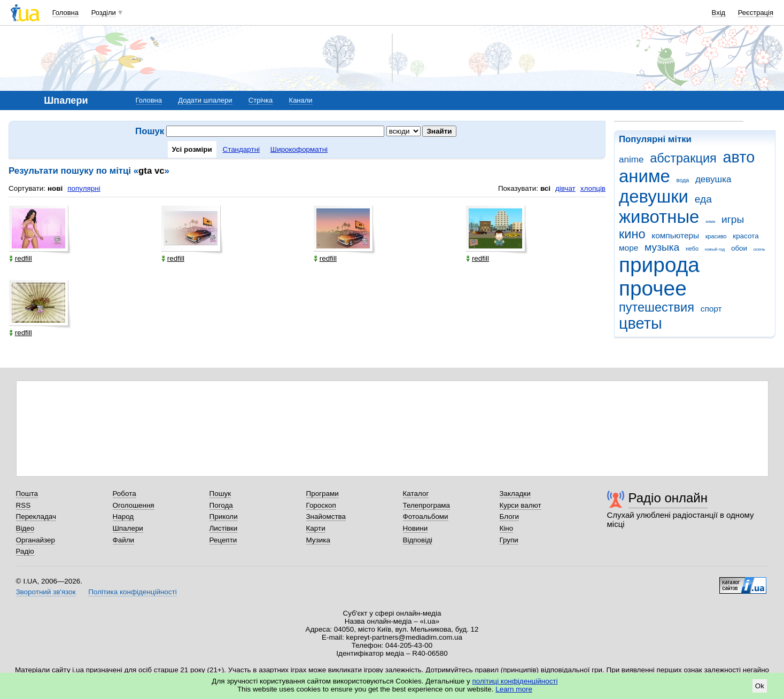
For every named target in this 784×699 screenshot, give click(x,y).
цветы (641, 323)
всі (545, 188)
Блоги (510, 517)
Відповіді (418, 540)
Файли (124, 540)
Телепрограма (427, 505)
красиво (716, 236)
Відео (25, 528)
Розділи (104, 13)
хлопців (593, 188)
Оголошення (134, 505)
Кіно (507, 528)
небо (692, 248)
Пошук (220, 494)
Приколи (224, 517)
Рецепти (223, 540)
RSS (24, 505)
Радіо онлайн (668, 498)
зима (710, 222)
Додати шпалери (205, 100)
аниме (645, 176)
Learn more (514, 689)
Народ (123, 517)
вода (683, 180)
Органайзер (36, 540)
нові (55, 188)
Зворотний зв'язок (46, 592)
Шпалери (128, 528)
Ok (760, 686)
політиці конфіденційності (515, 681)
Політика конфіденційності (132, 592)
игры (733, 219)
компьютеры (675, 235)
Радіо (25, 551)
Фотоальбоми (426, 517)
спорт (711, 309)
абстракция (683, 158)
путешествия (657, 307)
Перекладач (36, 517)
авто (739, 157)
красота (746, 236)
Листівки (224, 528)
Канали (301, 100)
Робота (125, 494)
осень (759, 249)
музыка (662, 247)
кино (632, 234)
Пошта (27, 494)
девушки (654, 196)
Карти (316, 528)
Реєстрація (756, 13)
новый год (715, 249)
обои (739, 248)
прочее (653, 288)
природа (659, 265)
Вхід (719, 13)
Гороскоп (321, 505)
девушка (713, 179)
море (628, 248)
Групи (509, 540)
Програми (323, 494)
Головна (65, 13)
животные (659, 217)
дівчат (565, 188)
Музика (318, 540)
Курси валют (521, 505)
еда (703, 199)
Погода (221, 505)
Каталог (416, 494)
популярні (84, 188)
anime (631, 160)
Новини (416, 528)
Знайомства (326, 517)
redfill (21, 258)
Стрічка (261, 100)
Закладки (515, 494)
